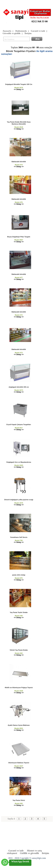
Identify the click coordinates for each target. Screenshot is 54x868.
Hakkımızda (21, 31)
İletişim (28, 34)
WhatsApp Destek (20, 861)
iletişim (46, 853)
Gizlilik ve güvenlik (29, 853)
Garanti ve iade (38, 31)
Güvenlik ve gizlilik (12, 34)
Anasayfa (7, 31)
